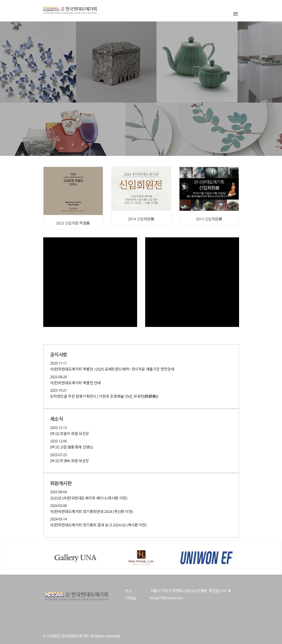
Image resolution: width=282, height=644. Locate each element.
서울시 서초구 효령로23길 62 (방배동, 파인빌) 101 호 (191, 591)
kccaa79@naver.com (167, 598)
